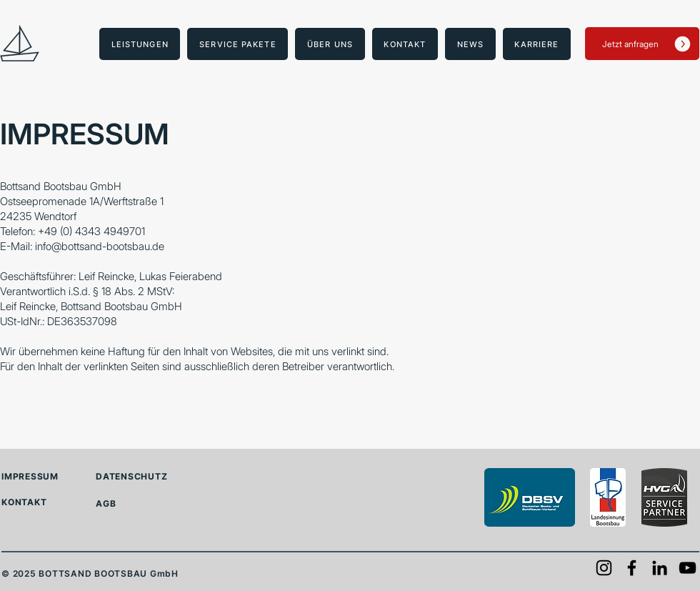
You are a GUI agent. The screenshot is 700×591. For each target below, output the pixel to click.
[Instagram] (604, 568)
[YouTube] (687, 568)
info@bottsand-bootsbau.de (100, 246)
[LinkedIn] (660, 568)
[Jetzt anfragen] (642, 44)
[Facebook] (632, 568)
